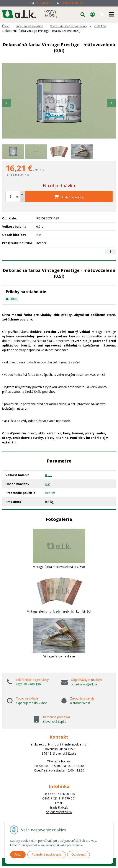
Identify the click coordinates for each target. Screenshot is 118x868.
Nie (48, 484)
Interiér (50, 493)
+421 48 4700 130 (72, 3)
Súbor (14, 299)
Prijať (18, 855)
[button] (83, 14)
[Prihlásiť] (92, 14)
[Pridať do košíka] (69, 196)
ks (17, 197)
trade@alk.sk (44, 3)
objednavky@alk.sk (84, 684)
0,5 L (49, 475)
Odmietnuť (79, 855)
